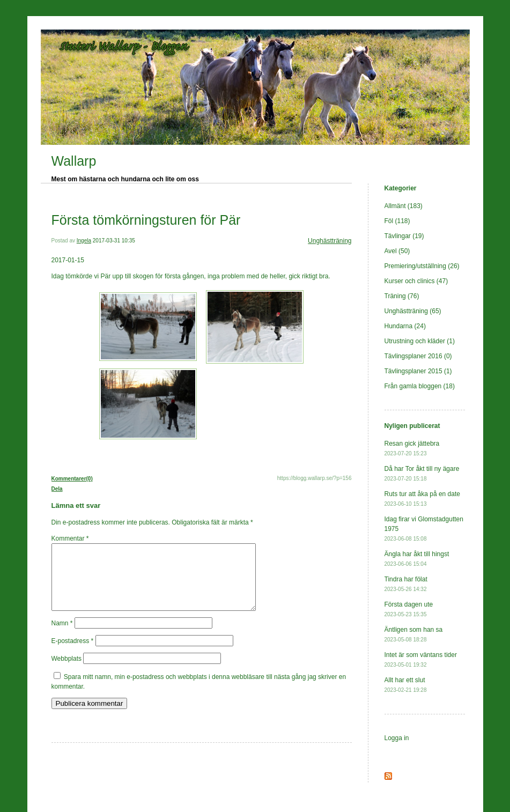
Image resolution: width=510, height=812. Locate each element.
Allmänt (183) (404, 206)
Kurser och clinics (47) (416, 281)
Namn (62, 636)
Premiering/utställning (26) (422, 266)
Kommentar (70, 538)
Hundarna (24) (405, 326)
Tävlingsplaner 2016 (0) (418, 356)
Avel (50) (397, 251)
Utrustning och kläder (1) (420, 341)
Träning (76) (402, 296)
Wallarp (74, 161)
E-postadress (73, 654)
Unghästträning (330, 241)
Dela (57, 489)
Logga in (397, 738)
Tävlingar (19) (404, 236)
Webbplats (66, 671)
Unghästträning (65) (413, 311)
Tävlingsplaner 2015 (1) (418, 371)
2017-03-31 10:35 (114, 241)
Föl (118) (397, 221)
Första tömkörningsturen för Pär (146, 220)
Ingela (84, 241)
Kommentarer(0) (72, 479)
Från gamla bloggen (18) (420, 386)
